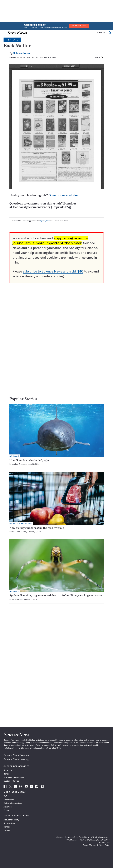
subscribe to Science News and (53, 271)
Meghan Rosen (18, 464)
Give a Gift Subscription (14, 777)
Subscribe (8, 770)
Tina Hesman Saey (19, 532)
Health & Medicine (21, 524)
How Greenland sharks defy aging (30, 461)
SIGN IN (101, 33)
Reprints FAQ (62, 207)
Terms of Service (89, 845)
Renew (6, 774)
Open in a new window (64, 196)
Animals (14, 456)
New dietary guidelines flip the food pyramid (37, 528)
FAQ (5, 796)
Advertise (8, 807)
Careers (7, 830)
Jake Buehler (17, 599)
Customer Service (11, 781)
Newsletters (9, 800)
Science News (22, 54)
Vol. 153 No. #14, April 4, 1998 (42, 57)
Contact (7, 810)
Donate (7, 827)
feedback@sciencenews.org (32, 207)
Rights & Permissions (13, 803)
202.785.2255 (104, 842)
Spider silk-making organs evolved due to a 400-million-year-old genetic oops (56, 596)
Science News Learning (16, 759)
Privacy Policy (104, 845)
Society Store (9, 823)
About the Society (11, 820)
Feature (12, 40)
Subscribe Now (79, 26)
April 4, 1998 (45, 221)
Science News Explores (16, 755)
